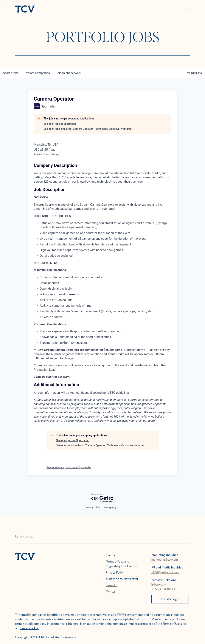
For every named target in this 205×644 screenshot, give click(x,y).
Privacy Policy (115, 572)
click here (72, 624)
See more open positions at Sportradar (69, 467)
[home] (57, 9)
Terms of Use (172, 624)
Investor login (170, 599)
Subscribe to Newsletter (122, 579)
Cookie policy (109, 508)
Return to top (24, 536)
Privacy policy (93, 508)
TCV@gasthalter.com (166, 572)
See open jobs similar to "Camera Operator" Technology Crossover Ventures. (88, 129)
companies (37, 73)
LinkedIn (112, 585)
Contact (111, 555)
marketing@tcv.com (165, 560)
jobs (11, 73)
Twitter (111, 592)
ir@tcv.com (159, 585)
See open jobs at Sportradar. (60, 124)
